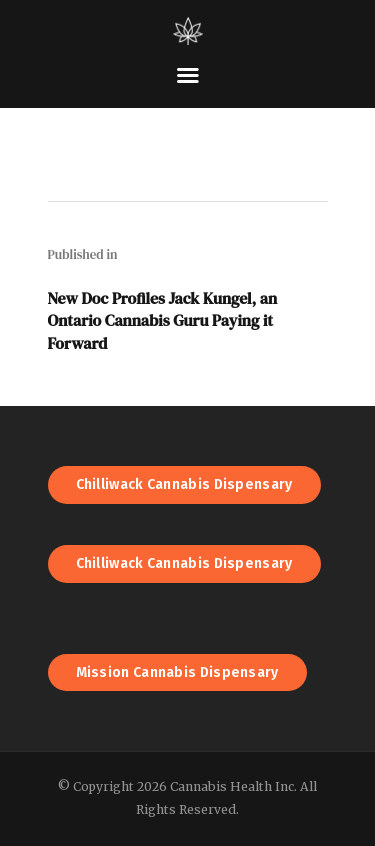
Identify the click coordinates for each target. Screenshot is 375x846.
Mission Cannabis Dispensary (177, 672)
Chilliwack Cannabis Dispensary (184, 484)
